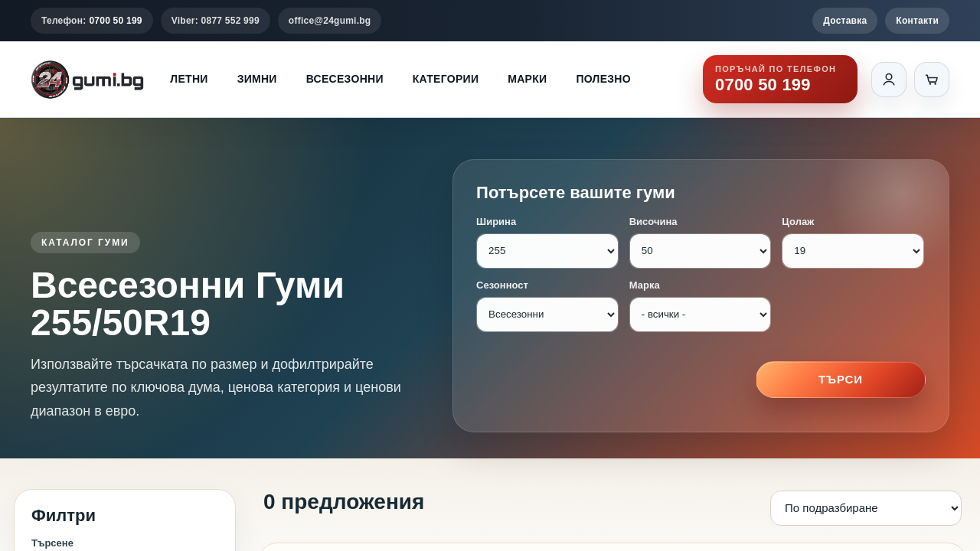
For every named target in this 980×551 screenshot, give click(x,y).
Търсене (52, 543)
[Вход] (889, 80)
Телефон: (92, 21)
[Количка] (932, 80)
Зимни (257, 79)
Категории (446, 79)
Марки (527, 79)
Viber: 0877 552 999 (216, 21)
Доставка (845, 21)
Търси (841, 379)
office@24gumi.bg (330, 21)
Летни (189, 79)
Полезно (603, 79)
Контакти (917, 21)
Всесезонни (345, 79)
